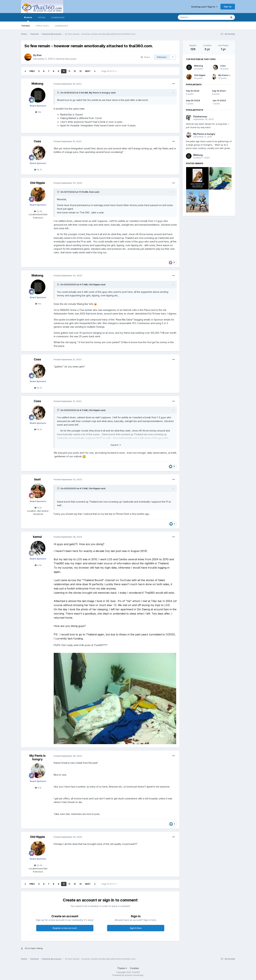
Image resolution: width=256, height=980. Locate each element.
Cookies (134, 968)
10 (64, 71)
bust (37, 479)
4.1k (38, 788)
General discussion (66, 59)
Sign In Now (136, 928)
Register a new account (65, 928)
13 (80, 71)
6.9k (38, 565)
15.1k (38, 508)
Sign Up (228, 7)
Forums (26, 26)
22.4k (38, 211)
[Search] (194, 17)
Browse (28, 19)
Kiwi (39, 55)
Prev (32, 71)
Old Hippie (37, 183)
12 (75, 71)
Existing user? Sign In (204, 7)
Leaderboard (61, 26)
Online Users (42, 26)
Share (145, 57)
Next (88, 71)
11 (69, 71)
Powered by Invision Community (128, 975)
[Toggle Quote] (58, 93)
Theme (122, 968)
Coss (37, 141)
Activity (42, 17)
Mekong (37, 84)
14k (38, 112)
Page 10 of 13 (109, 71)
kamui (37, 537)
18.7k (38, 170)
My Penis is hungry (100, 93)
